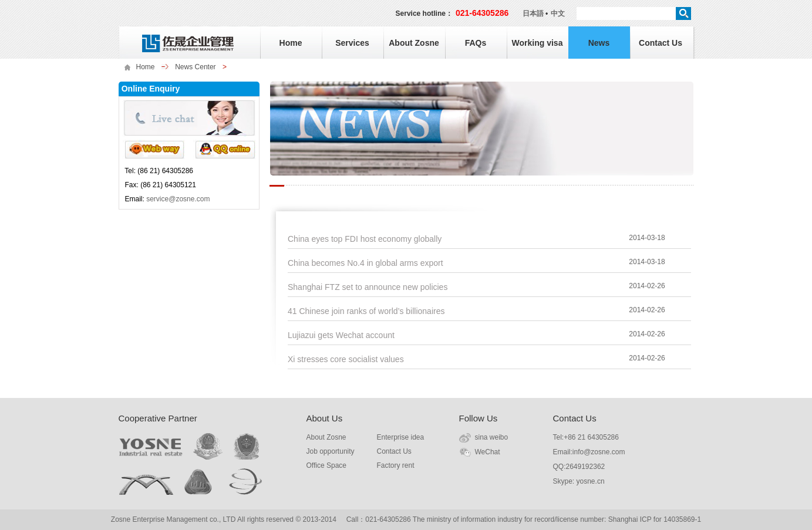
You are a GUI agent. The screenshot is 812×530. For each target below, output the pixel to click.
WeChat (488, 452)
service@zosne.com (178, 199)
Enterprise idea (401, 437)
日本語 (533, 13)
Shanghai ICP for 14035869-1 (655, 519)
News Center (195, 67)
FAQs (476, 43)
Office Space (326, 465)
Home (291, 43)
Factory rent (396, 465)
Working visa (538, 43)
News (599, 43)
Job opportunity (331, 451)
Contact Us (661, 43)
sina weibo (492, 437)
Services (352, 43)
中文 (558, 13)
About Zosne (414, 43)
